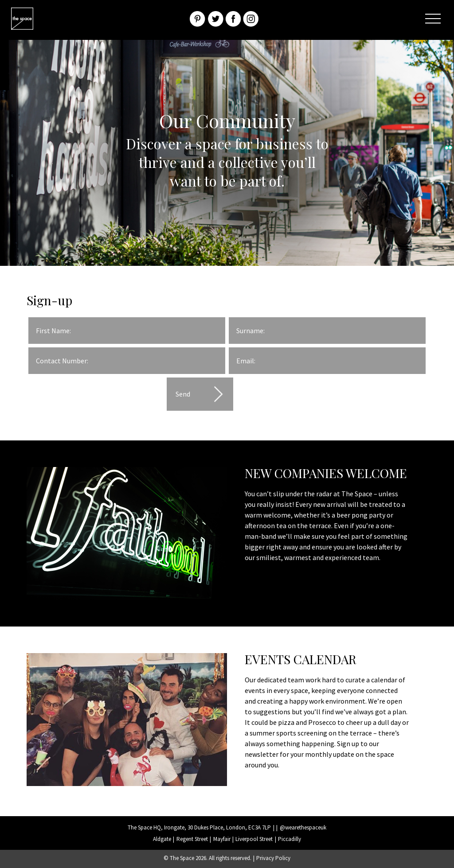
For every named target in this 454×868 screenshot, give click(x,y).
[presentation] (96, 395)
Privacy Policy (273, 858)
